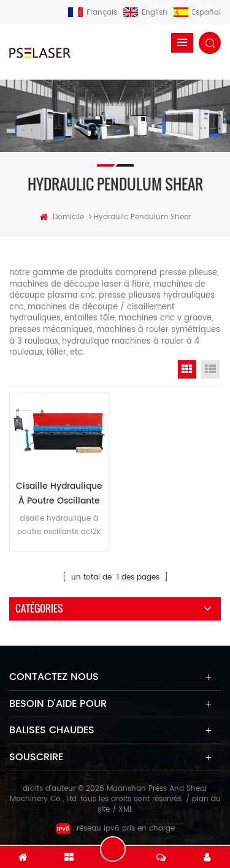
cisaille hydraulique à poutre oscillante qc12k (59, 494)
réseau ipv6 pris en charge (115, 829)
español (197, 13)
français (93, 13)
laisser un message (113, 849)
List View (210, 369)
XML (125, 810)
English (145, 13)
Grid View (187, 369)
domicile (62, 217)
